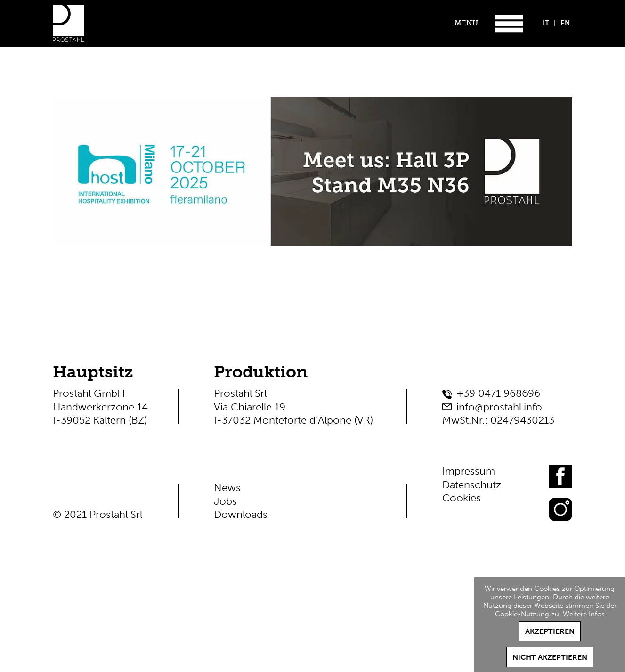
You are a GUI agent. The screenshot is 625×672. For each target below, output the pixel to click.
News (227, 488)
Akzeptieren (550, 631)
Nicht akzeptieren (550, 657)
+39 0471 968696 (498, 393)
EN (565, 23)
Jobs (225, 501)
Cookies (462, 498)
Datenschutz (472, 485)
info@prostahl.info (499, 407)
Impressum (469, 471)
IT (546, 23)
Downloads (241, 514)
